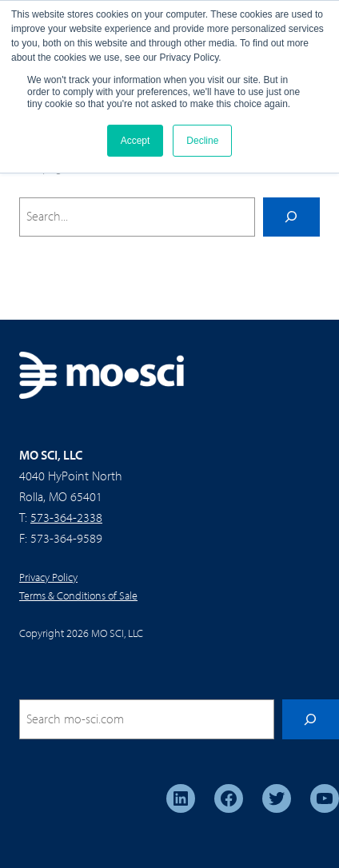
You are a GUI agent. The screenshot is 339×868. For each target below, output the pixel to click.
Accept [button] (136, 141)
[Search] (291, 217)
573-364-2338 (66, 517)
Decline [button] (202, 141)
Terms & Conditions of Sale (78, 595)
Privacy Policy (48, 577)
